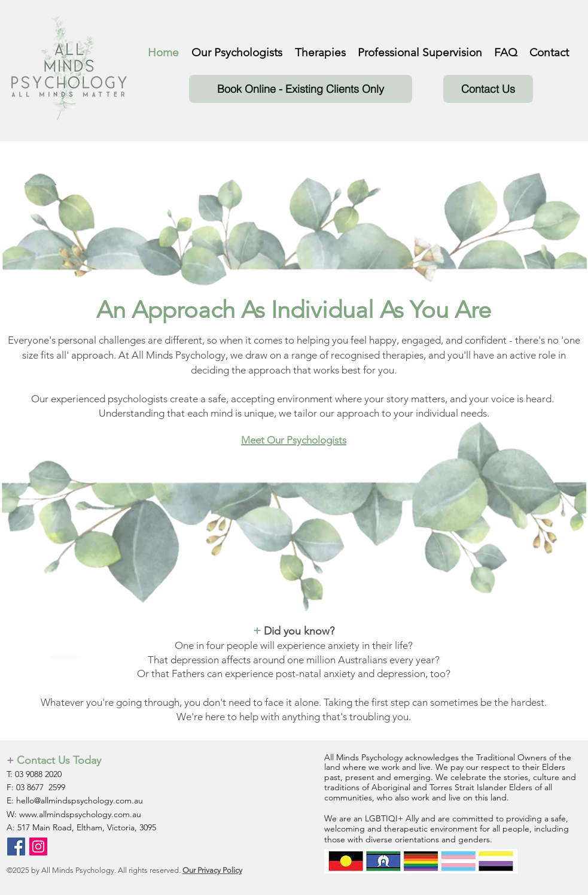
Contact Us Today (59, 760)
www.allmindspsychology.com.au (80, 814)
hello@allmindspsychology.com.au (80, 800)
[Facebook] (16, 847)
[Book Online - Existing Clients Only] (301, 89)
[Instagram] (38, 847)
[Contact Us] (488, 89)
